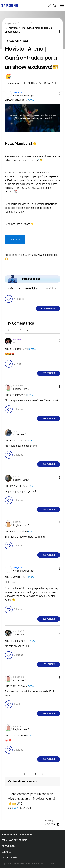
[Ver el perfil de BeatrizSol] (18, 522)
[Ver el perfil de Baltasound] (19, 677)
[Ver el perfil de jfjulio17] (17, 726)
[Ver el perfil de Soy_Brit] (18, 92)
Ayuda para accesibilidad (17, 834)
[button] (54, 93)
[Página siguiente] (26, 330)
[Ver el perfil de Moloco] (17, 339)
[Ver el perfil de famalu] (17, 477)
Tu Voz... (31, 101)
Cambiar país (9, 858)
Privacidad (8, 846)
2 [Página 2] (20, 330)
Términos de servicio (15, 840)
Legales (6, 852)
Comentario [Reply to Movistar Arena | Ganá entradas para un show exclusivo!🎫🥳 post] (48, 308)
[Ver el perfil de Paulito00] (18, 386)
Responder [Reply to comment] (49, 373)
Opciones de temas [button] (54, 32)
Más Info (15, 239)
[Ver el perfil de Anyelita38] (19, 631)
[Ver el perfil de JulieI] (16, 431)
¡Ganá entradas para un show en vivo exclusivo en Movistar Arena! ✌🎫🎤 (32, 799)
